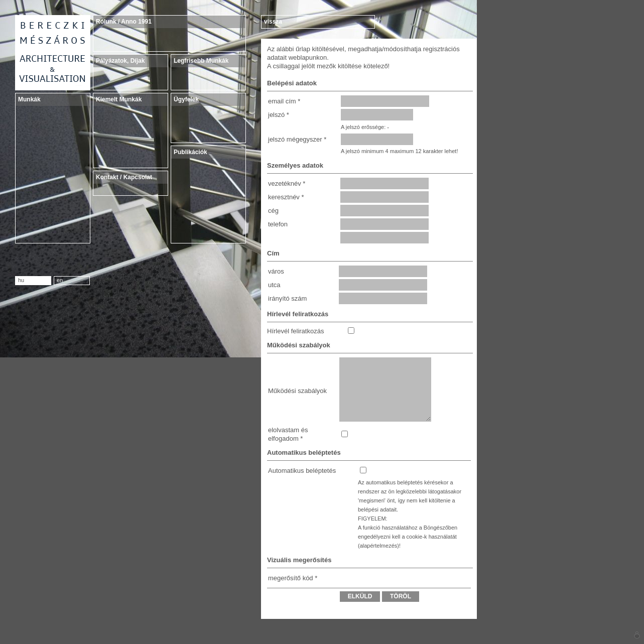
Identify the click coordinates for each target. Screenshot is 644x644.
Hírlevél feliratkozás (295, 331)
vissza (273, 22)
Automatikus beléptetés (302, 471)
